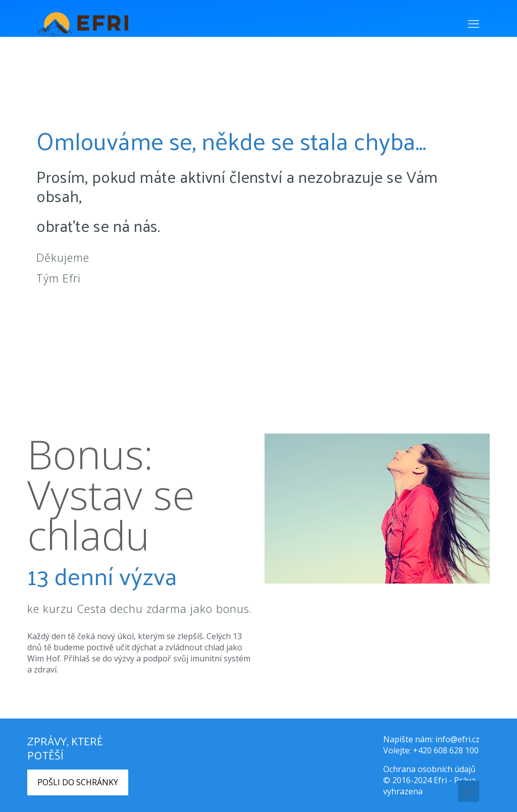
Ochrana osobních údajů (429, 769)
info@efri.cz (457, 739)
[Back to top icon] (469, 791)
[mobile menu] (474, 23)
